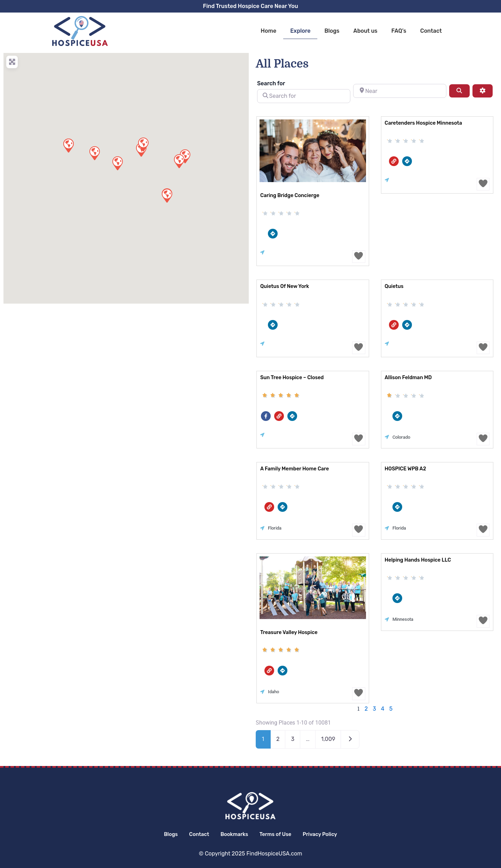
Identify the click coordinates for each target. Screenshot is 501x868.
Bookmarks (233, 834)
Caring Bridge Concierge (289, 196)
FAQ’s (399, 31)
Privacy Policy (329, 834)
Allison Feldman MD (408, 378)
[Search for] (304, 96)
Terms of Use (279, 834)
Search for (271, 83)
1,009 (328, 740)
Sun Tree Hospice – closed (291, 378)
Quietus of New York (284, 287)
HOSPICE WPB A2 (405, 469)
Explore (300, 31)
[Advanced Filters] (483, 91)
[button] (179, 161)
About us (365, 31)
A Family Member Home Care (293, 469)
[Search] (459, 91)
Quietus (394, 287)
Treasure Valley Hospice (288, 633)
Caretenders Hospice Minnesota (422, 123)
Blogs (332, 31)
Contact (431, 31)
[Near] (400, 91)
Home (268, 31)
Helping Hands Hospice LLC (417, 560)
